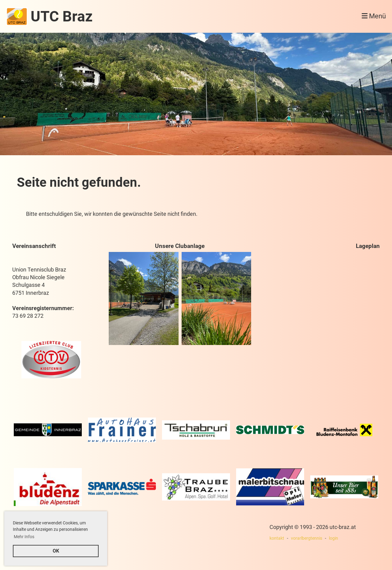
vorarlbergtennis (307, 538)
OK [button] (56, 551)
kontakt (277, 538)
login (334, 538)
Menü (374, 16)
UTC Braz (62, 16)
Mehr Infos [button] (24, 537)
